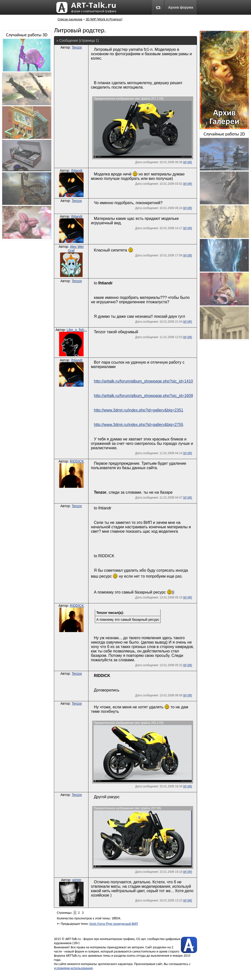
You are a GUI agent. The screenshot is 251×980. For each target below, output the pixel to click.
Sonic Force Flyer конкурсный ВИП (114, 924)
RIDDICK (77, 461)
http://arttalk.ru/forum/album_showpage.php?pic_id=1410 (143, 381)
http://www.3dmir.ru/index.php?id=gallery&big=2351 (139, 410)
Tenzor (77, 47)
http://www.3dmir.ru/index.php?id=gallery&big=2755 (139, 425)
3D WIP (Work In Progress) (104, 19)
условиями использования (73, 968)
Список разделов (70, 19)
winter (77, 880)
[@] (190, 162)
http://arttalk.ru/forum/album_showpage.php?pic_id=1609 (143, 396)
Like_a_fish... (77, 330)
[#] (185, 162)
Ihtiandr (77, 171)
